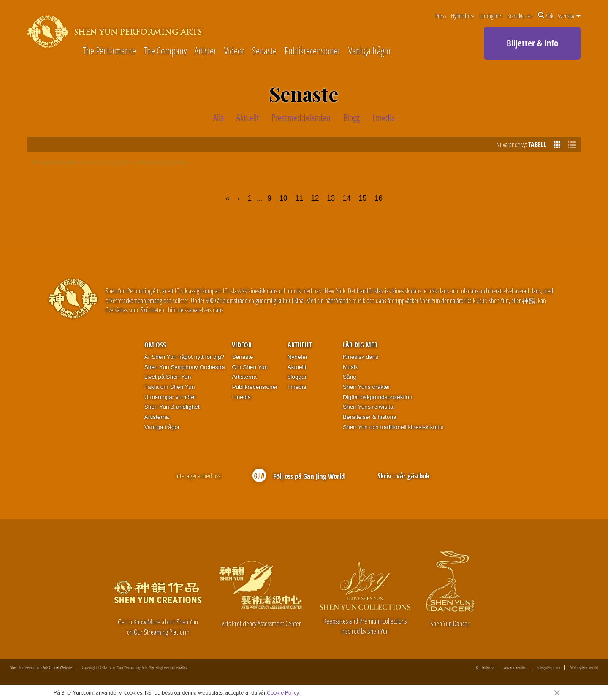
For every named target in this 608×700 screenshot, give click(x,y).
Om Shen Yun (250, 367)
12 (315, 198)
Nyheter (298, 357)
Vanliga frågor (370, 51)
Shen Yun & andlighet (172, 407)
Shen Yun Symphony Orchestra (185, 367)
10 (283, 198)
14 (347, 198)
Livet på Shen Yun (168, 377)
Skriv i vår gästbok (403, 475)
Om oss (155, 345)
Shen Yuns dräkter (366, 387)
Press (441, 16)
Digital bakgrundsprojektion (378, 397)
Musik (350, 367)
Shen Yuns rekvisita (368, 407)
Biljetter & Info (532, 43)
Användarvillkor (516, 667)
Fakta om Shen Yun (170, 387)
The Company (165, 51)
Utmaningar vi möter (170, 397)
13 (331, 198)
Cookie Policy (283, 692)
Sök (546, 16)
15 (362, 198)
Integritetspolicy (549, 667)
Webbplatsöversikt (584, 667)
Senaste (264, 51)
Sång (350, 377)
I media (241, 397)
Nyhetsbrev (463, 16)
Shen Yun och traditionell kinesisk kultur (394, 427)
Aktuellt (300, 345)
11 (299, 198)
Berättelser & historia (370, 417)
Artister (205, 51)
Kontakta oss (520, 16)
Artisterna (157, 417)
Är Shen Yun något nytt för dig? (184, 357)
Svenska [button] (569, 16)
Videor (234, 51)
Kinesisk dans (361, 357)
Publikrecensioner (312, 51)
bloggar (297, 377)
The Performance (109, 51)
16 (379, 198)
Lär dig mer (491, 16)
